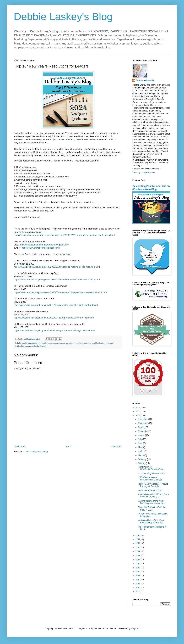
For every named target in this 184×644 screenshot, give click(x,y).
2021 (138, 543)
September (143, 431)
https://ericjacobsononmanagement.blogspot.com (44, 245)
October (142, 427)
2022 (138, 539)
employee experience (50, 343)
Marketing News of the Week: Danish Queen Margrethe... (151, 502)
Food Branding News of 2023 (151, 473)
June (141, 443)
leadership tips (40, 346)
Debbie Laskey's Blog (63, 17)
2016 (138, 563)
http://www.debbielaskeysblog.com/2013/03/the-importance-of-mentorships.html (54, 318)
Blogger (134, 629)
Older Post (116, 447)
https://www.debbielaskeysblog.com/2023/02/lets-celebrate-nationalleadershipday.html (57, 280)
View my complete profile (144, 172)
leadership (29, 346)
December (143, 419)
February (142, 459)
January (142, 463)
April (140, 451)
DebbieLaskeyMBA (145, 80)
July (140, 439)
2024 (138, 416)
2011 (138, 584)
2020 (138, 547)
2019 (138, 551)
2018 (138, 556)
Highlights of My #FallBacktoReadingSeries (151, 468)
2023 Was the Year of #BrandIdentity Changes (150, 479)
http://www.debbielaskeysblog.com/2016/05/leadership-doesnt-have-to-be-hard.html (56, 305)
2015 (138, 568)
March (141, 455)
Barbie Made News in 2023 (150, 490)
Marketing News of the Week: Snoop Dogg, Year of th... (151, 522)
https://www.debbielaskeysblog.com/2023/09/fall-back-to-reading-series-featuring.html (57, 267)
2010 (138, 588)
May (140, 447)
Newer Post (20, 447)
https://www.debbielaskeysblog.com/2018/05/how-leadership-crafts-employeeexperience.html (61, 292)
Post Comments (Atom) (37, 452)
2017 (138, 559)
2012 (138, 580)
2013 (138, 576)
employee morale (67, 343)
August (142, 435)
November (143, 423)
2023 (138, 535)
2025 (138, 412)
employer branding (83, 343)
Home (68, 447)
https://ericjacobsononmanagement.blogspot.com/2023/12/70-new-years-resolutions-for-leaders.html (64, 235)
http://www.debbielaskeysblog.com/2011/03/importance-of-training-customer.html (54, 330)
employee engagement (31, 343)
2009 (138, 592)
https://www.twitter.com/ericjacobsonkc (41, 248)
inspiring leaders (99, 343)
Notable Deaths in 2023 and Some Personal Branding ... (153, 496)
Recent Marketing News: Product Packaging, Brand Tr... (153, 485)
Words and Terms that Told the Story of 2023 (151, 508)
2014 (138, 572)
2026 (138, 408)
